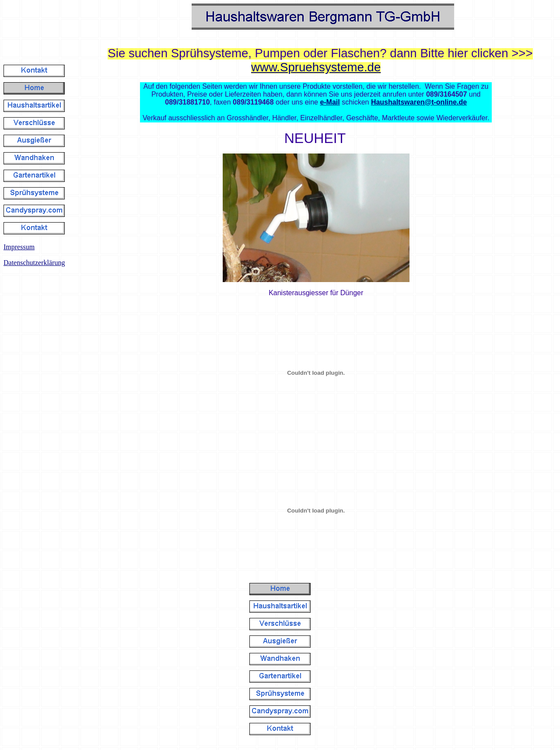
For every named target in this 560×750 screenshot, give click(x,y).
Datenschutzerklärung (34, 263)
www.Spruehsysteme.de (316, 67)
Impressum (19, 247)
